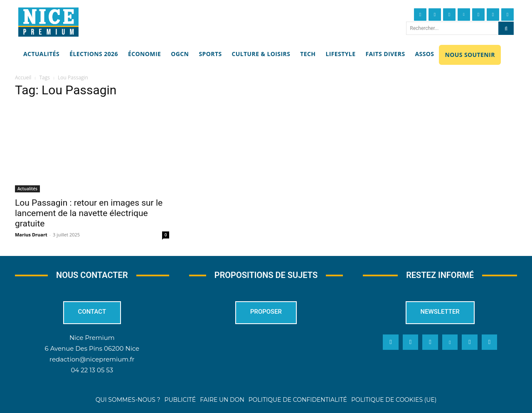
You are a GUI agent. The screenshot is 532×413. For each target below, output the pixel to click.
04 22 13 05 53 (92, 370)
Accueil (23, 77)
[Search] (506, 28)
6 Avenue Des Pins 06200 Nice (92, 349)
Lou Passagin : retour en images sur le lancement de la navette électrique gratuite (89, 213)
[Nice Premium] (48, 22)
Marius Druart (31, 235)
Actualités (27, 189)
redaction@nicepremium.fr (92, 360)
